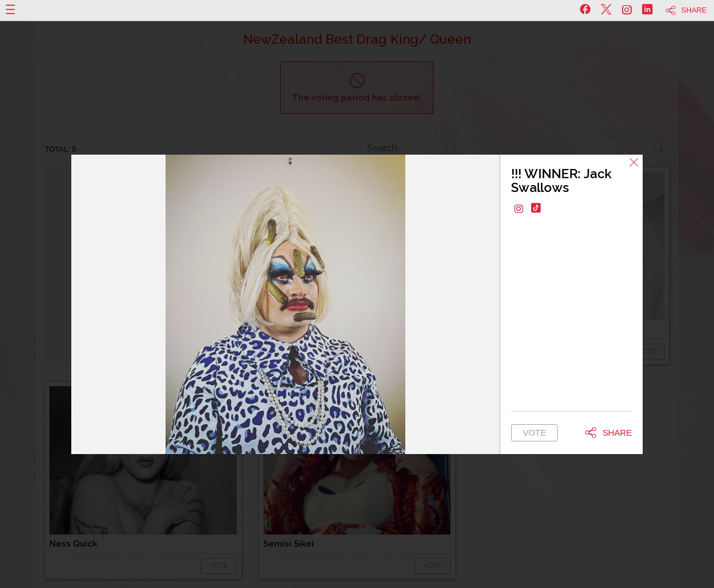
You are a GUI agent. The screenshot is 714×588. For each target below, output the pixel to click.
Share (694, 10)
